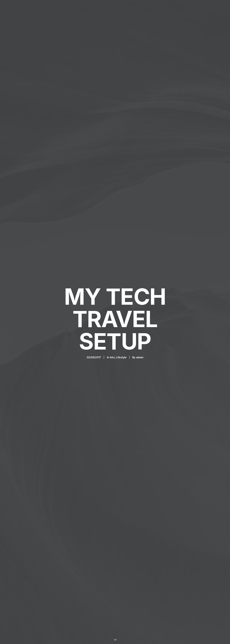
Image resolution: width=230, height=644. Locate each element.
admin (140, 325)
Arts (112, 325)
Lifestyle (121, 325)
